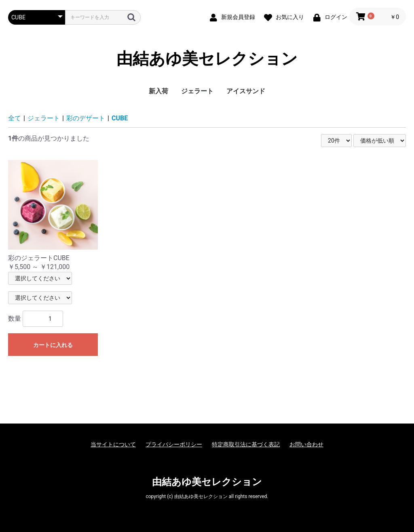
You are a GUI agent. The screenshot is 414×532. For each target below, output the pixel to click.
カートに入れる (53, 345)
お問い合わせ (306, 444)
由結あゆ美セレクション (207, 59)
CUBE (120, 118)
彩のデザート (86, 118)
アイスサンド (246, 91)
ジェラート (197, 91)
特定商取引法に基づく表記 (246, 444)
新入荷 (158, 91)
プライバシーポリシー (174, 444)
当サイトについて (113, 444)
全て (15, 118)
